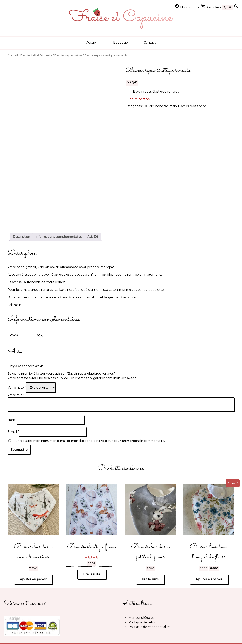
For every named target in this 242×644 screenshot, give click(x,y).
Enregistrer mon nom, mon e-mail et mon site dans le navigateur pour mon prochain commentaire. (90, 441)
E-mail (13, 432)
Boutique (121, 42)
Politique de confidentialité (149, 627)
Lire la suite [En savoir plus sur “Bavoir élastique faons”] (92, 574)
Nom (12, 420)
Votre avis (16, 395)
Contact (150, 42)
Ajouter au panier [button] (33, 579)
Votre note (17, 388)
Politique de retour (143, 622)
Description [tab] (21, 237)
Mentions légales (141, 618)
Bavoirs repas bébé (68, 55)
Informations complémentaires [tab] (59, 237)
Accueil (92, 42)
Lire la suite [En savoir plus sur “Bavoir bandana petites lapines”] (150, 579)
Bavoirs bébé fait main (36, 55)
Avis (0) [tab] (93, 237)
